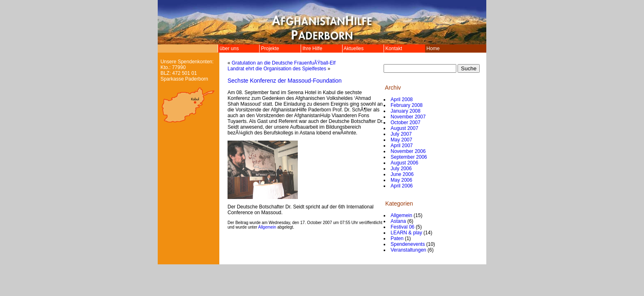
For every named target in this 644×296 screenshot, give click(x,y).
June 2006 (402, 174)
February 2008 (407, 105)
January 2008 (406, 111)
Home (433, 49)
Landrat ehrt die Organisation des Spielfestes (277, 69)
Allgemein (267, 227)
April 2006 (402, 186)
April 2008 (402, 99)
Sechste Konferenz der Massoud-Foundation (285, 81)
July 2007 (401, 134)
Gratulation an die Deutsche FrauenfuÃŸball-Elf (284, 63)
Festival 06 (402, 227)
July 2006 (401, 169)
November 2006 (408, 151)
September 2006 (409, 157)
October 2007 (406, 123)
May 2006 (401, 180)
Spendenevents (408, 244)
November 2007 (408, 117)
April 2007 (402, 146)
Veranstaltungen (408, 250)
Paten (397, 238)
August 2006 (404, 163)
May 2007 (401, 140)
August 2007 (404, 128)
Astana (398, 221)
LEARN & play (406, 233)
